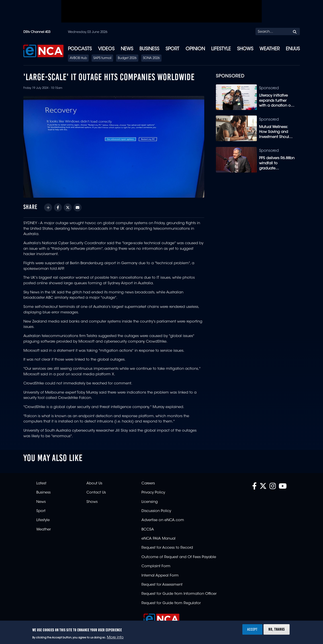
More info (115, 638)
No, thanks (277, 629)
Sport (172, 49)
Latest (41, 484)
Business (149, 49)
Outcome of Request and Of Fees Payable (179, 557)
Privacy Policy (153, 493)
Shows (245, 49)
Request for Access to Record (167, 548)
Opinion (195, 49)
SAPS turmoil (102, 58)
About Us (94, 484)
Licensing (150, 502)
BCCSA (148, 530)
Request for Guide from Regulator (171, 603)
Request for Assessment (162, 585)
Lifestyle (221, 49)
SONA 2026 (151, 58)
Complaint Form (156, 566)
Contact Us (96, 493)
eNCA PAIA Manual (158, 539)
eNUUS (293, 49)
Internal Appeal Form (160, 576)
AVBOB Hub (78, 58)
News (127, 49)
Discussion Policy (156, 511)
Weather (270, 49)
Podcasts (80, 49)
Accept (252, 629)
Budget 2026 (127, 58)
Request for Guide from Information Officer (179, 594)
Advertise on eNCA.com (163, 520)
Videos (106, 49)
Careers (148, 484)
